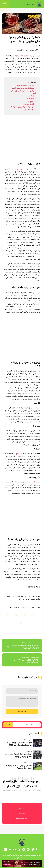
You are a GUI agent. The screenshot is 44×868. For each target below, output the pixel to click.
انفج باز (16, 454)
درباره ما (22, 813)
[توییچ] (37, 850)
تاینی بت (32, 482)
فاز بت (26, 408)
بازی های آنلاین (34, 16)
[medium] (10, 850)
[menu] (4, 4)
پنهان (28, 82)
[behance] (14, 850)
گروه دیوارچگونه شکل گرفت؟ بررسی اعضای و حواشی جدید (18, 755)
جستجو (8, 725)
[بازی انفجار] (39, 4)
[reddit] (28, 850)
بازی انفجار (30, 4)
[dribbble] (19, 850)
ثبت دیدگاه (22, 712)
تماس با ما (22, 808)
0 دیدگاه (20, 50)
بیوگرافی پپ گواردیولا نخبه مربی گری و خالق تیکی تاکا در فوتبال (26, 647)
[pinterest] (24, 850)
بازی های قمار (18, 169)
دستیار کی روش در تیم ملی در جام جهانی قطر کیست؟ (19, 767)
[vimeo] (33, 850)
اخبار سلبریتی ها (22, 818)
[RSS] (5, 850)
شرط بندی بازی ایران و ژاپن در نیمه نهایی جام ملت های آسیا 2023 (19, 744)
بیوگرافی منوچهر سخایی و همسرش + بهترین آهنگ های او (26, 661)
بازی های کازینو (22, 56)
